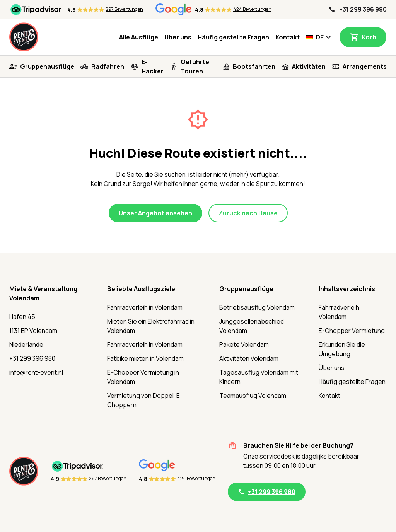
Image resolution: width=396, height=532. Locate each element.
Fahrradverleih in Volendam (145, 307)
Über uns (178, 37)
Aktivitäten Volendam (249, 358)
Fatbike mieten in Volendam (145, 358)
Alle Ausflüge (139, 37)
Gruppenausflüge (47, 66)
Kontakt (288, 37)
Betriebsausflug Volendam (257, 307)
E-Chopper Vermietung (352, 331)
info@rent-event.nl (36, 372)
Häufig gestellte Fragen (233, 37)
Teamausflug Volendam (253, 396)
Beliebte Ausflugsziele (141, 289)
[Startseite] (24, 37)
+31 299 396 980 (363, 9)
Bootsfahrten (254, 66)
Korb (369, 37)
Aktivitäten (309, 66)
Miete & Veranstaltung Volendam (43, 293)
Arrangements (365, 66)
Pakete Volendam (244, 344)
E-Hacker (153, 66)
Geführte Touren (195, 66)
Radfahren (108, 66)
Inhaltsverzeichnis (347, 289)
